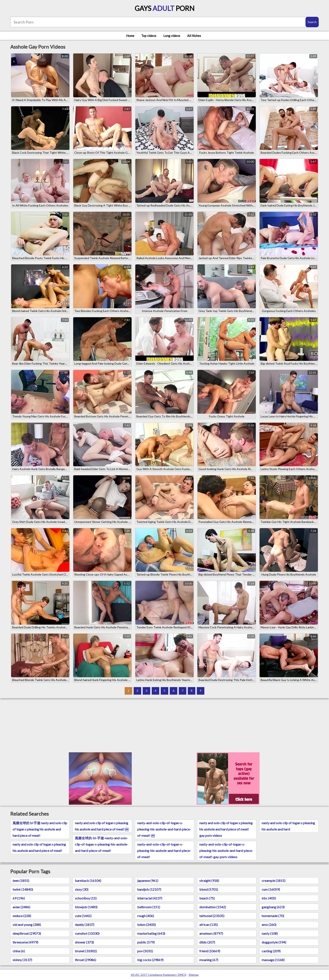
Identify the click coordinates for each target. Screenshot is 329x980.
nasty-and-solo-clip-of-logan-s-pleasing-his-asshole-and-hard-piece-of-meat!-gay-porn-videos (226, 851)
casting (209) (271, 951)
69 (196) (19, 898)
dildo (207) (207, 942)
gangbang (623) (273, 907)
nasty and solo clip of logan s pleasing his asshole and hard (288, 826)
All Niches (194, 36)
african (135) (209, 925)
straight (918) (209, 881)
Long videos (172, 36)
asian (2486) (21, 907)
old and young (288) (27, 925)
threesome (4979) (25, 942)
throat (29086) (86, 960)
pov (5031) (145, 951)
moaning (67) (209, 960)
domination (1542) (213, 907)
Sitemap (194, 975)
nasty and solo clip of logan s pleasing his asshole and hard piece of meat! (39, 847)
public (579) (146, 942)
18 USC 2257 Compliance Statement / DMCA (158, 975)
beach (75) (207, 898)
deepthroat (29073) (27, 933)
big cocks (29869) (150, 960)
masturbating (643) (151, 933)
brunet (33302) (86, 951)
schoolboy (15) (86, 898)
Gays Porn (165, 8)
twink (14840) (23, 889)
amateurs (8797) (211, 933)
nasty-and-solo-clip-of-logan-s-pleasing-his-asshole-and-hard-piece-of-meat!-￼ (164, 829)
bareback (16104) (88, 881)
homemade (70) (273, 916)
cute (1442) (83, 916)
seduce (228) (22, 916)
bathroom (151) (149, 907)
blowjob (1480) (86, 907)
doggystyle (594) (274, 942)
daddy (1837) (85, 925)
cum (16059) (271, 889)
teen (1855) (21, 881)
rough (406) (146, 916)
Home (130, 36)
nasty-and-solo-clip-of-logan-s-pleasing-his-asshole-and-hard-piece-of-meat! (164, 851)
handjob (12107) (149, 889)
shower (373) (84, 942)
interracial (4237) (150, 898)
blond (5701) (209, 889)
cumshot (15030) (87, 933)
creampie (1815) (274, 881)
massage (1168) (273, 960)
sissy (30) (82, 889)
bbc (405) (269, 898)
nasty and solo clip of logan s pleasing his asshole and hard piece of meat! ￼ (102, 826)
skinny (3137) (22, 960)
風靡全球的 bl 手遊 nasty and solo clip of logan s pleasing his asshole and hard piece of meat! (40, 829)
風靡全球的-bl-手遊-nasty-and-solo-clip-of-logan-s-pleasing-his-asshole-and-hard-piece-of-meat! (102, 844)
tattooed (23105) (212, 916)
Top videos (149, 36)
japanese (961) (148, 881)
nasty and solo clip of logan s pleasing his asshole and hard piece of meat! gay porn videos (226, 829)
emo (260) (269, 925)
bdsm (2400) (146, 925)
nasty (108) (270, 933)
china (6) (19, 951)
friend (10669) (210, 951)
